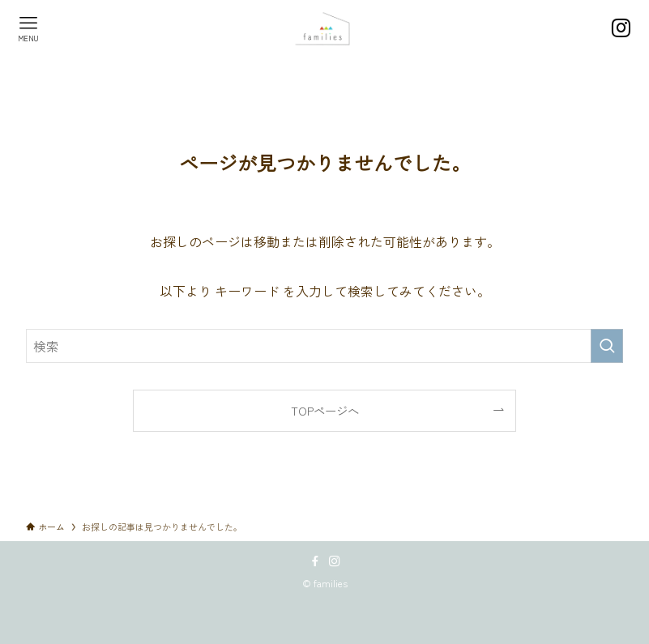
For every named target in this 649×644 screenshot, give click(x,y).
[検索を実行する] (607, 346)
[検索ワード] (324, 346)
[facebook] (315, 561)
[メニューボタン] (28, 28)
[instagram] (335, 561)
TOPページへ (325, 410)
